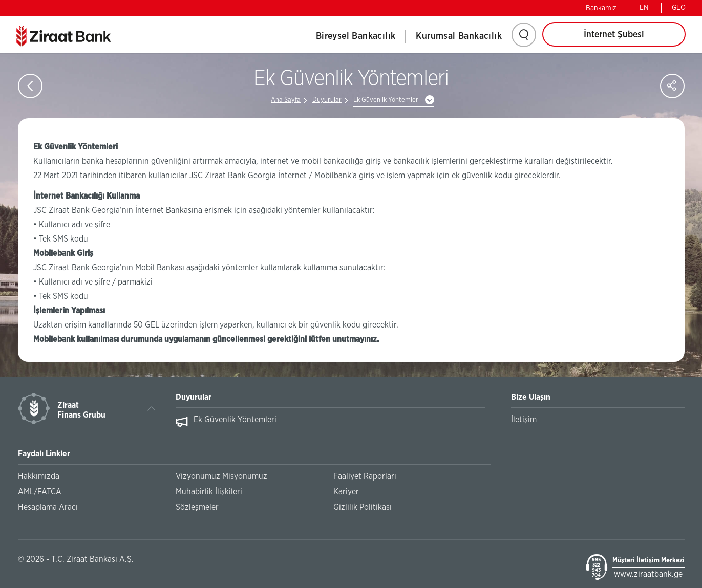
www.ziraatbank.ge (648, 574)
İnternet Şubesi (614, 35)
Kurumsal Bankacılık (459, 36)
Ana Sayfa (286, 100)
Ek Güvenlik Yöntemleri (387, 100)
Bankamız (601, 8)
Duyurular (327, 100)
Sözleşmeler (197, 507)
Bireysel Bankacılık (356, 36)
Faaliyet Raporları (365, 476)
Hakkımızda (39, 476)
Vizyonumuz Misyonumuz (221, 476)
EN (644, 8)
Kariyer (346, 492)
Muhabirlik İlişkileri (209, 492)
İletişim (524, 420)
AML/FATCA (40, 492)
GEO (679, 8)
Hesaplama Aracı (48, 507)
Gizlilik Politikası (363, 507)
